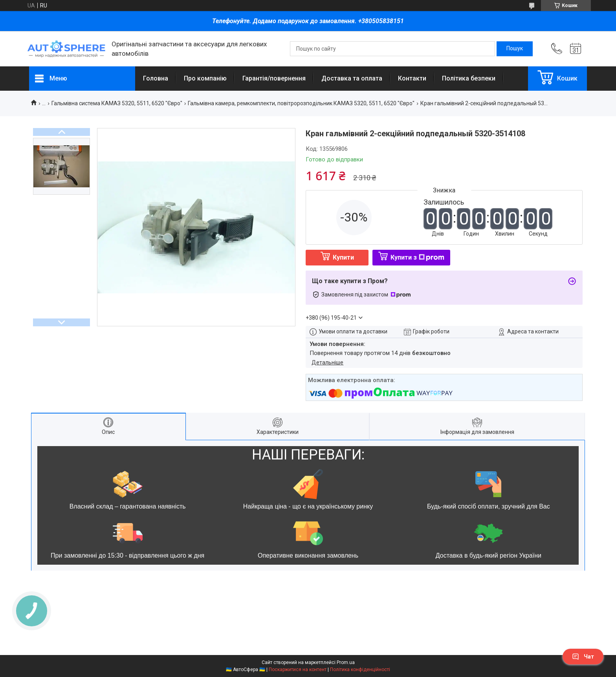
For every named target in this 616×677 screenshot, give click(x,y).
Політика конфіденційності (360, 670)
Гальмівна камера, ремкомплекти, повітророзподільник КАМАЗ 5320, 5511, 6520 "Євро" (301, 103)
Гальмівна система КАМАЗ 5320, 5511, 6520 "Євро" (117, 103)
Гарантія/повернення (274, 78)
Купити (343, 257)
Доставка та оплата (352, 78)
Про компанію (205, 78)
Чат (583, 657)
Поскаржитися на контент (298, 670)
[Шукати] (515, 49)
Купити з (417, 257)
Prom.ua (346, 662)
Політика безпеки (469, 78)
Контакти (412, 78)
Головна (156, 78)
